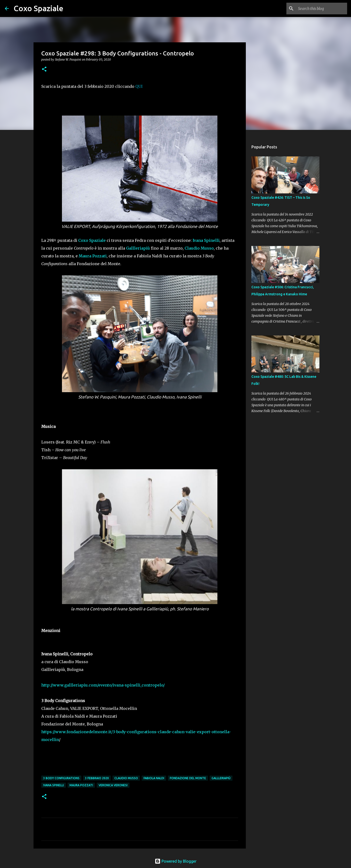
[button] (44, 69)
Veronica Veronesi (113, 785)
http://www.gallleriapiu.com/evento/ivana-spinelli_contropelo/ (103, 685)
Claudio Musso (199, 248)
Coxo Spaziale (39, 8)
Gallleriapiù (138, 248)
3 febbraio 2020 (97, 778)
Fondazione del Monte (188, 778)
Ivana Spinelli (206, 240)
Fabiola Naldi (154, 778)
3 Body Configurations (61, 778)
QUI (139, 86)
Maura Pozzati (93, 256)
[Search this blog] (322, 9)
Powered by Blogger (176, 861)
